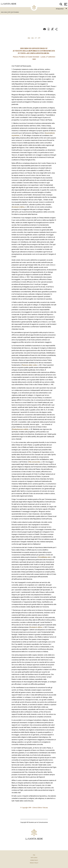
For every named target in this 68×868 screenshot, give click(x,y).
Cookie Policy (34, 860)
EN (29, 38)
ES (33, 38)
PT (39, 38)
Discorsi (4, 12)
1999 (9, 12)
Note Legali (34, 858)
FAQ (34, 855)
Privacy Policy (34, 863)
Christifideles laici (44, 557)
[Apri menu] (65, 4)
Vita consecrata (34, 462)
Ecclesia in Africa (18, 207)
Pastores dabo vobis (29, 365)
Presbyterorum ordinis (20, 429)
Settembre (15, 12)
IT (36, 38)
